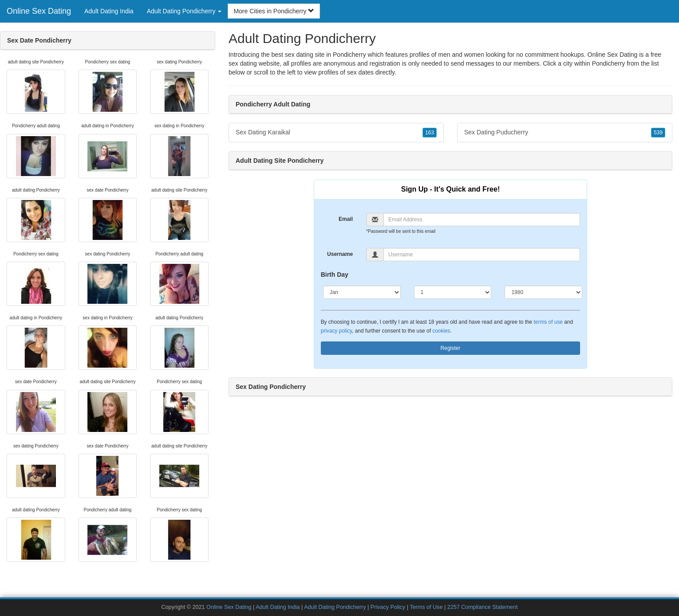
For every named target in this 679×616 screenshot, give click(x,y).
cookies (441, 331)
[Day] (453, 292)
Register (451, 348)
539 (658, 133)
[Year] (543, 292)
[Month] (362, 292)
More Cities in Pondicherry (274, 11)
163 (430, 133)
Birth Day (335, 275)
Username (340, 254)
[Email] (482, 220)
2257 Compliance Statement (483, 607)
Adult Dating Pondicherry (335, 607)
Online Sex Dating (39, 11)
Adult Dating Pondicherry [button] (184, 11)
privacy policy (336, 331)
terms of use (548, 322)
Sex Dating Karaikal (336, 133)
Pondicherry (609, 63)
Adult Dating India (109, 11)
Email (346, 219)
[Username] (482, 255)
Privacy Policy (388, 607)
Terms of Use (426, 607)
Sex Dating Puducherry (565, 133)
